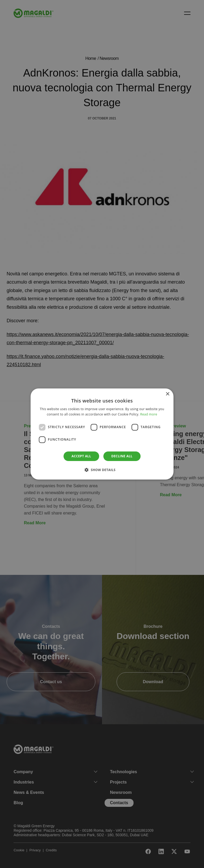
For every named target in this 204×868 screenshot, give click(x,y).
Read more (149, 414)
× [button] (167, 394)
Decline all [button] (122, 456)
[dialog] (102, 434)
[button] (102, 470)
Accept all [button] (81, 456)
